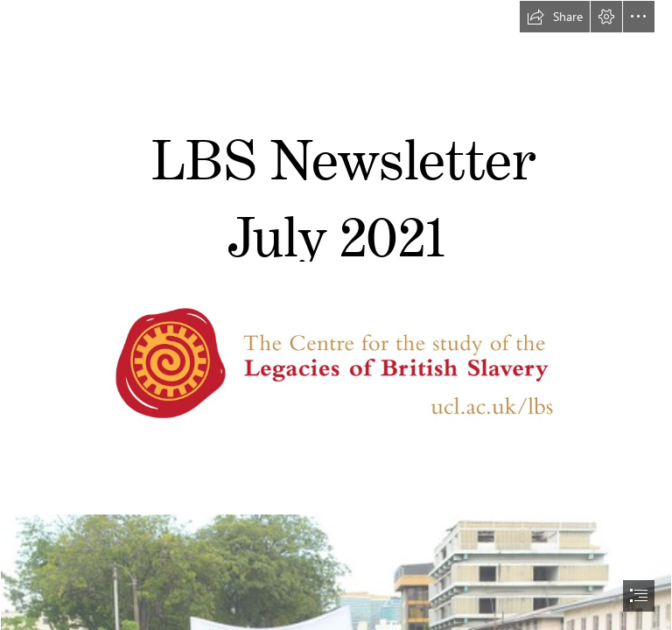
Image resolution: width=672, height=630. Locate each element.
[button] (555, 17)
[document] (336, 315)
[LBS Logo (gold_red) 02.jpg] (336, 367)
